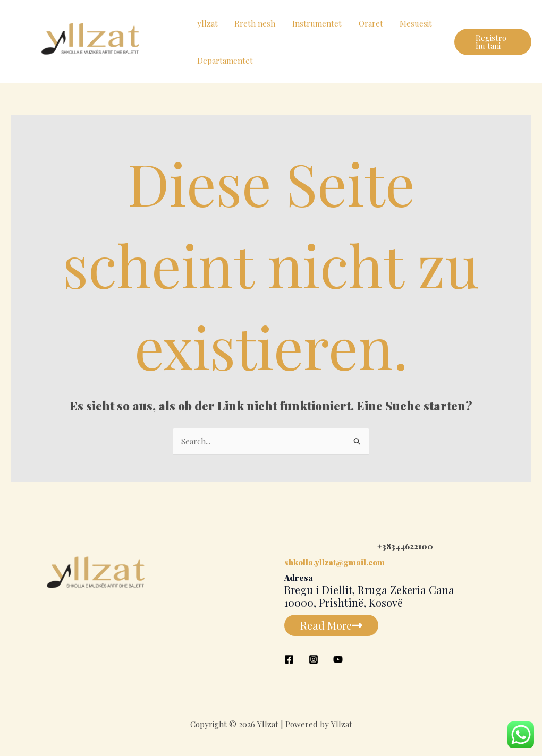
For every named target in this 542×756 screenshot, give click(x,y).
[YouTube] (338, 659)
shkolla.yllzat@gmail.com (334, 562)
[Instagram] (314, 659)
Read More (331, 625)
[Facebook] (289, 659)
